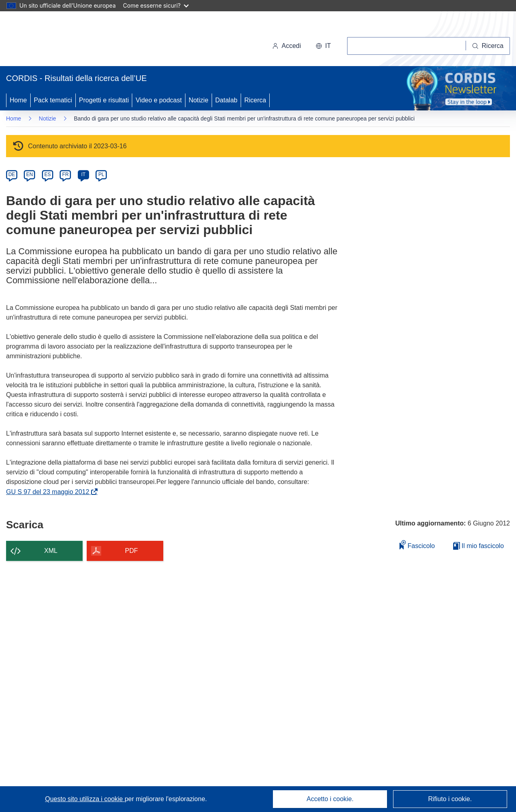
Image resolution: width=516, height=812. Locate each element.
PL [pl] (101, 174)
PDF (131, 551)
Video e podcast (158, 100)
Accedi (287, 46)
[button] (323, 46)
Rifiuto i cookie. (450, 799)
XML (51, 551)
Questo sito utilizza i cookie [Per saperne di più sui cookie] (85, 799)
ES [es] (48, 174)
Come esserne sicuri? (156, 5)
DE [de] (12, 174)
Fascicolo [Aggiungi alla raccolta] (417, 545)
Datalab (226, 100)
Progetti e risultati (104, 100)
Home (18, 100)
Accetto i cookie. (330, 799)
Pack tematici (53, 100)
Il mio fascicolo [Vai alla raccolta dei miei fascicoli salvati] (479, 546)
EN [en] (30, 174)
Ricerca (255, 100)
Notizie (199, 100)
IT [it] (83, 174)
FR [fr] (65, 174)
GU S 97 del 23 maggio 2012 (49, 492)
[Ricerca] (488, 46)
